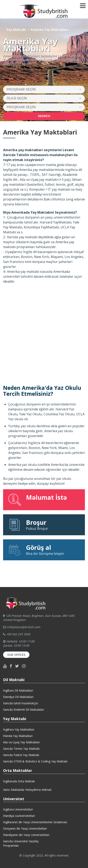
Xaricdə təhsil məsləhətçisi (21, 703)
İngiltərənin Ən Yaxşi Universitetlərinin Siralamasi (35, 822)
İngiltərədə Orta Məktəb (19, 781)
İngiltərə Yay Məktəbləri (19, 729)
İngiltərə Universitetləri (18, 809)
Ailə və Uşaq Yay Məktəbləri (21, 742)
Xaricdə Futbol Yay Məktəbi (21, 755)
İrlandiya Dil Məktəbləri (18, 697)
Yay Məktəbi (16, 30)
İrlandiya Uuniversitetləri (19, 816)
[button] (44, 90)
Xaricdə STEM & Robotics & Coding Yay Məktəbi (35, 761)
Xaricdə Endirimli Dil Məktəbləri (23, 710)
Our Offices (16, 655)
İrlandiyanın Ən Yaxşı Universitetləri (26, 835)
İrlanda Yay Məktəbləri (18, 736)
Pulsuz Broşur (44, 525)
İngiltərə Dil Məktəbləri (18, 690)
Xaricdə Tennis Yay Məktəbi (21, 749)
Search (44, 116)
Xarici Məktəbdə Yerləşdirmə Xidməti (27, 790)
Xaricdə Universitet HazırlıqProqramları (21, 843)
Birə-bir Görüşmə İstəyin (44, 550)
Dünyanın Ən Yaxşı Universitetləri (25, 828)
